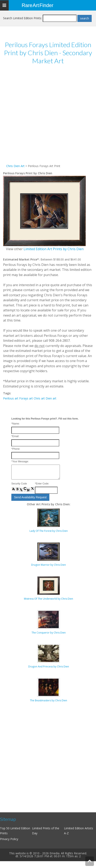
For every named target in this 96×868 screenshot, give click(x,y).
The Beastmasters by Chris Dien (49, 700)
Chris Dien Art (15, 166)
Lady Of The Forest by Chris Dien (49, 531)
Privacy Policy (9, 839)
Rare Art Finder (37, 5)
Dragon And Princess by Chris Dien (49, 667)
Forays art (26, 398)
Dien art (51, 398)
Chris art (39, 398)
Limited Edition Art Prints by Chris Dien (54, 249)
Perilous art (11, 398)
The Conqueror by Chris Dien (49, 633)
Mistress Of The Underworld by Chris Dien (49, 599)
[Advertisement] (47, 117)
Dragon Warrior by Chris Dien (49, 565)
